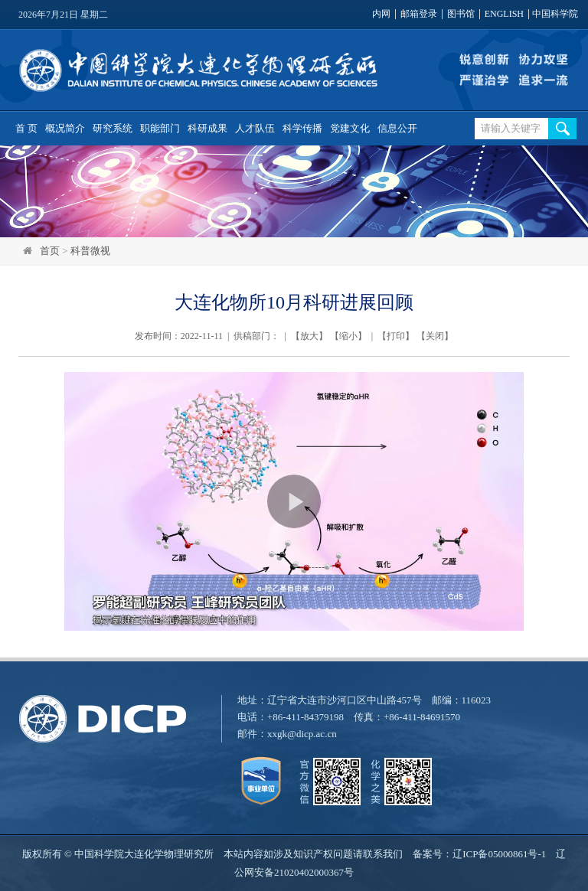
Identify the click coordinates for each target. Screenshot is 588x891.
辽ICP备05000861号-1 (499, 854)
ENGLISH (504, 14)
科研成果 (207, 128)
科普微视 (90, 251)
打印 (396, 336)
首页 (50, 251)
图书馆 (461, 14)
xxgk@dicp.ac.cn (302, 734)
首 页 (26, 128)
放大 (309, 336)
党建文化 (350, 128)
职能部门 (160, 128)
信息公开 (397, 128)
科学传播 (302, 128)
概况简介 (65, 128)
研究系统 (113, 128)
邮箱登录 (419, 14)
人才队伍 (255, 128)
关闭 (435, 336)
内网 (381, 14)
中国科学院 (555, 14)
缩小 (348, 336)
